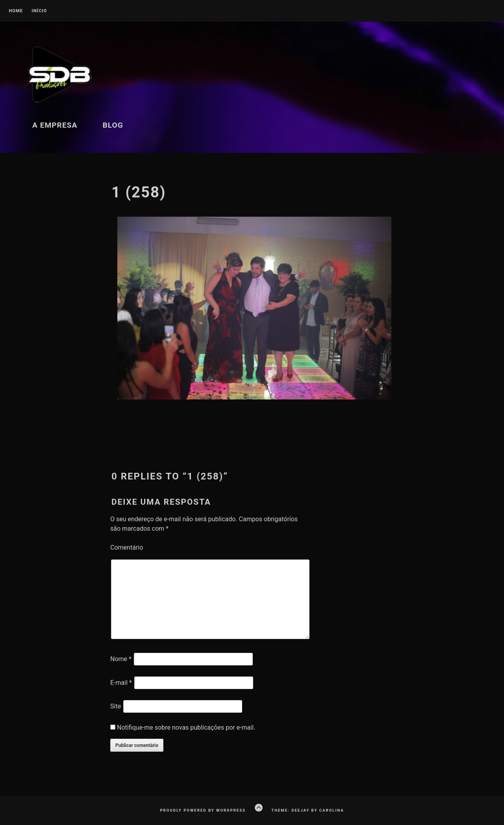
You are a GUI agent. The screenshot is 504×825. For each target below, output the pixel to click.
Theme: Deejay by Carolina (308, 810)
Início (39, 11)
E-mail (121, 683)
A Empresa (55, 125)
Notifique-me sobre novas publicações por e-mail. (186, 727)
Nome (121, 659)
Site (116, 706)
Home (16, 11)
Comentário (127, 547)
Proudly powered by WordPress (203, 810)
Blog (113, 125)
